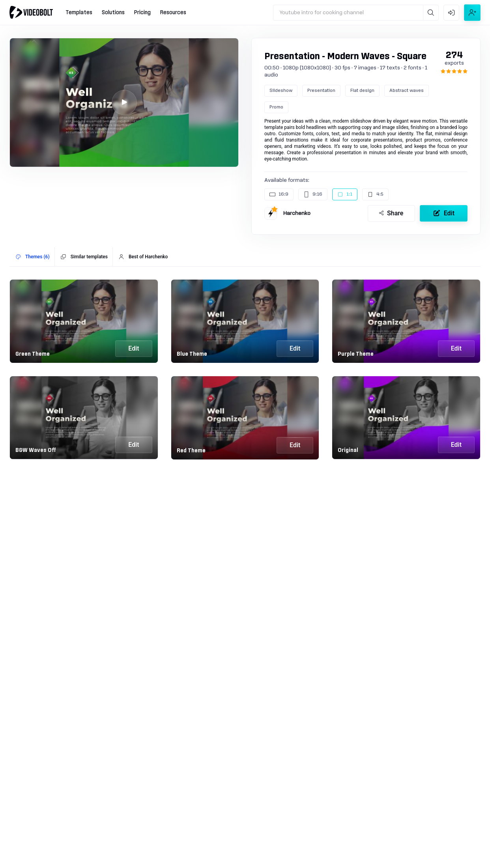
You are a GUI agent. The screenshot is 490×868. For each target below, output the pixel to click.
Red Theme (191, 451)
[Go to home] (31, 12)
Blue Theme (192, 354)
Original (348, 450)
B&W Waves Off (36, 450)
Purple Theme (356, 354)
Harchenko (297, 213)
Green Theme (33, 354)
